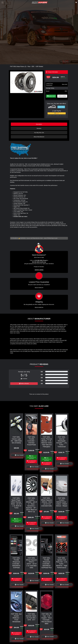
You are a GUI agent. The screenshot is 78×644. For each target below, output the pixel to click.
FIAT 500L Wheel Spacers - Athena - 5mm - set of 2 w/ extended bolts (47, 502)
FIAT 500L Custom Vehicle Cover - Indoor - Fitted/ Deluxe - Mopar (62, 502)
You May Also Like (39, 133)
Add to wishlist (62, 96)
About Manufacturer (39, 137)
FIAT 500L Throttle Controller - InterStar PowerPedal (31, 441)
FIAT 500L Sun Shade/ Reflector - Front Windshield (16, 618)
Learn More (61, 107)
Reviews (39, 128)
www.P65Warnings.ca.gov (51, 238)
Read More (39, 288)
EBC (66, 91)
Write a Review (24, 384)
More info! (65, 84)
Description (39, 124)
